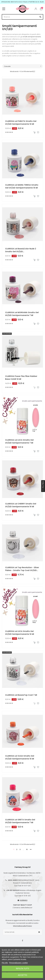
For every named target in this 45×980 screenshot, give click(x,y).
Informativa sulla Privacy (22, 926)
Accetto (22, 975)
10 (27, 849)
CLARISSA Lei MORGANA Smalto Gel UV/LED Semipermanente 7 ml (22, 314)
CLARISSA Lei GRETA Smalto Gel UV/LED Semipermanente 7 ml (20, 821)
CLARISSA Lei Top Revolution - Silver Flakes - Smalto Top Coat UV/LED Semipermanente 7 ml (22, 569)
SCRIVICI (24, 900)
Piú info (5, 963)
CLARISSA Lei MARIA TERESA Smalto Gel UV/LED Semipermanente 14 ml (22, 186)
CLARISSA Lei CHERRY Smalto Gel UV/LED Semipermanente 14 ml (21, 505)
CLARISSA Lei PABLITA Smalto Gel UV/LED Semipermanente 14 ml (21, 123)
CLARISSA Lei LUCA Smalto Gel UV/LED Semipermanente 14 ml (20, 633)
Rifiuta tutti (23, 969)
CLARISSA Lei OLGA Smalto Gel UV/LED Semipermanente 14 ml (20, 757)
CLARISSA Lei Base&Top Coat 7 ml (21, 695)
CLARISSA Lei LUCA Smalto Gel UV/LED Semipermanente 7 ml (19, 441)
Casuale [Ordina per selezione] (23, 66)
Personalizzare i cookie (18, 963)
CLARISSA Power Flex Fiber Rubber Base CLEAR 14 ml (21, 378)
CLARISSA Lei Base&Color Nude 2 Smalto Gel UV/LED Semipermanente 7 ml (21, 250)
